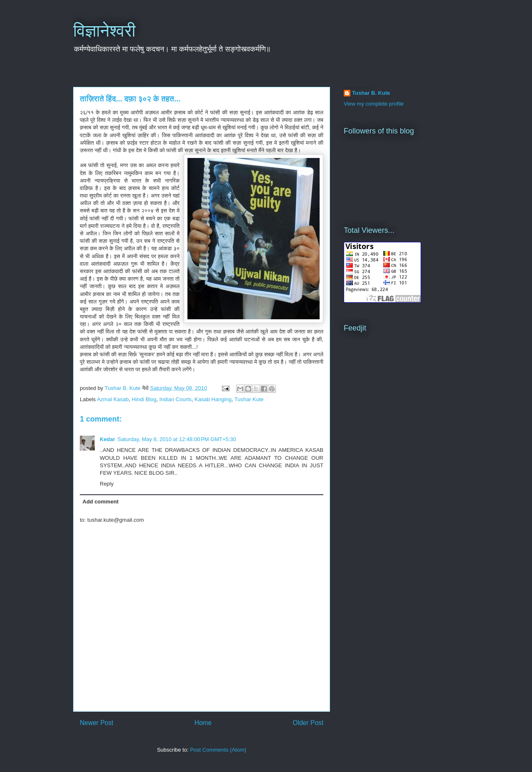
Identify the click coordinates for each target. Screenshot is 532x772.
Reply (107, 484)
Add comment (101, 502)
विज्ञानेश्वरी (104, 31)
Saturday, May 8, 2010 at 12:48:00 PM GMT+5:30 (177, 439)
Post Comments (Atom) (218, 750)
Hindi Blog (144, 399)
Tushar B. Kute (371, 93)
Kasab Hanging (213, 399)
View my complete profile (374, 104)
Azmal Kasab (113, 399)
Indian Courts (176, 399)
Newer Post (97, 723)
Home (203, 723)
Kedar (107, 439)
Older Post (308, 723)
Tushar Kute (249, 399)
